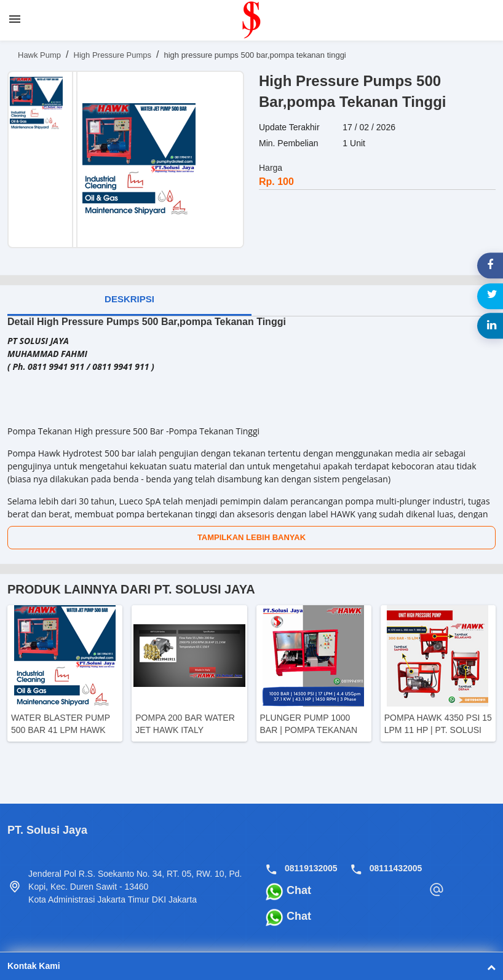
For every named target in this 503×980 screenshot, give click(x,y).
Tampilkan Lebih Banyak (251, 537)
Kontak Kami (251, 964)
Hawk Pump (39, 55)
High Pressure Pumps (113, 55)
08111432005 (396, 868)
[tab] (129, 300)
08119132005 (311, 868)
